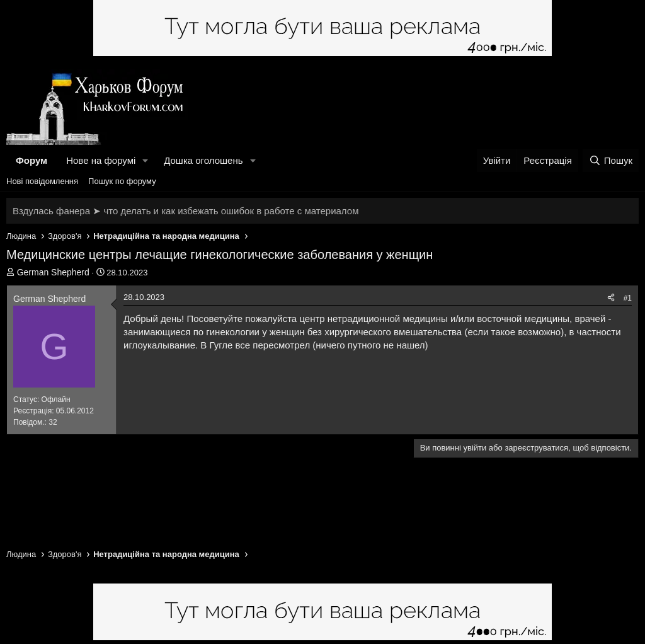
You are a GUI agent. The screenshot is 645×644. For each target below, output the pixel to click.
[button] (146, 160)
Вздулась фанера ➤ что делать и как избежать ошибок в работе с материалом (186, 211)
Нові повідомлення (42, 181)
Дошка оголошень (203, 160)
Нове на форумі (101, 160)
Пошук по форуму (122, 181)
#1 (628, 298)
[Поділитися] (611, 298)
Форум (31, 160)
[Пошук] (611, 160)
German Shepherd (53, 272)
